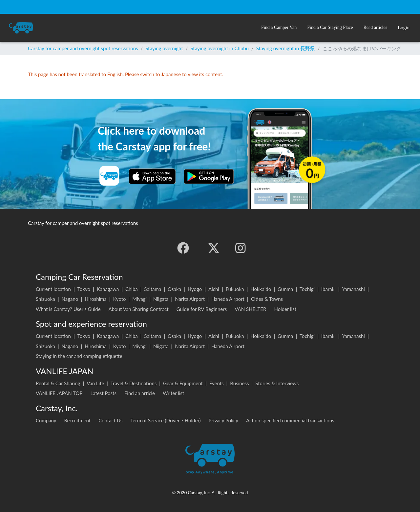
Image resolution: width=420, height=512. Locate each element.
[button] (279, 28)
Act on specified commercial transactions (290, 420)
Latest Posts (103, 393)
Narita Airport (190, 299)
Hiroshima (96, 299)
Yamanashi (354, 289)
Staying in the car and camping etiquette (79, 356)
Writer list (173, 393)
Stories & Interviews (277, 383)
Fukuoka (235, 289)
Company (46, 420)
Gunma (285, 289)
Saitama (153, 289)
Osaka (174, 289)
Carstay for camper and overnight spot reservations (83, 48)
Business (239, 383)
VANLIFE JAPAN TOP (59, 393)
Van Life (95, 383)
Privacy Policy (223, 420)
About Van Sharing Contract (139, 309)
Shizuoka (45, 299)
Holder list (285, 309)
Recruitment (78, 420)
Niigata (161, 299)
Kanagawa (108, 289)
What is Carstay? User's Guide (68, 309)
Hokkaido (261, 289)
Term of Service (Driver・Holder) (165, 420)
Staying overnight (164, 48)
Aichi (214, 289)
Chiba (132, 289)
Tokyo (84, 289)
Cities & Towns (267, 299)
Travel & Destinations (134, 383)
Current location (53, 289)
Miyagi (139, 299)
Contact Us (110, 420)
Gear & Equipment (183, 383)
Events (217, 383)
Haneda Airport (228, 299)
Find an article (140, 393)
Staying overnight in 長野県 (286, 48)
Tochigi (307, 289)
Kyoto (120, 299)
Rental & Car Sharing (58, 383)
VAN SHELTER (250, 309)
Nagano (70, 299)
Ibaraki (328, 289)
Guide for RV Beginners (202, 309)
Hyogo (195, 289)
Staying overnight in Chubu (220, 48)
